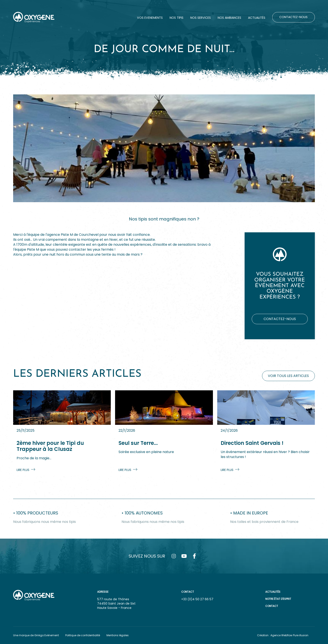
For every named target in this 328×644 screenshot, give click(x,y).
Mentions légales (118, 635)
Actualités (273, 592)
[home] (34, 17)
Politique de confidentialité (83, 635)
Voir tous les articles (288, 376)
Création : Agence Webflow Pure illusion (283, 635)
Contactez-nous (280, 319)
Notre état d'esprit (278, 599)
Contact (272, 606)
